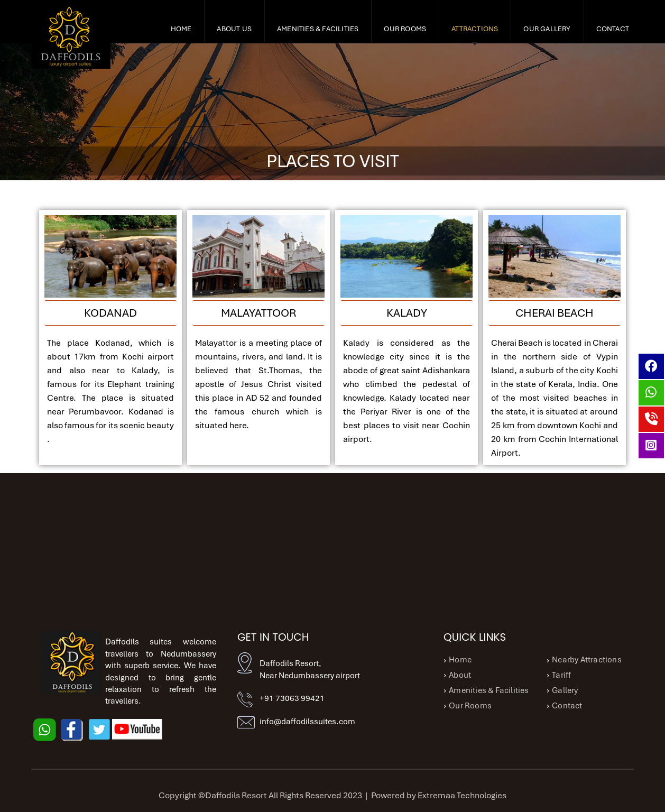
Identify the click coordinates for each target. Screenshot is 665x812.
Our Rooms (405, 29)
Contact (613, 29)
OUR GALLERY (547, 29)
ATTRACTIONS (475, 29)
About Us (234, 29)
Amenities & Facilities (318, 29)
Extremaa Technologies (462, 795)
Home (181, 29)
